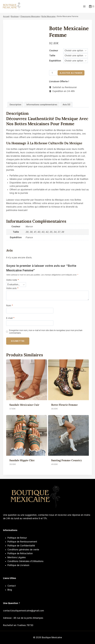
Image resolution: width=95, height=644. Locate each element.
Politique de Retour (17, 538)
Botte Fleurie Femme (64, 405)
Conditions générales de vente (23, 550)
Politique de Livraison (18, 565)
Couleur (54, 51)
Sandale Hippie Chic (22, 460)
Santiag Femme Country (67, 460)
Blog (10, 590)
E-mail (10, 318)
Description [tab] (15, 105)
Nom (10, 306)
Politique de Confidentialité (21, 546)
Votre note (12, 280)
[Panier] (92, 6)
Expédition (55, 61)
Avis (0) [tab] (66, 105)
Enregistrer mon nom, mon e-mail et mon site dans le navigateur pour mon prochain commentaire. (46, 332)
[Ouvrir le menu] (85, 6)
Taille (52, 56)
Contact (12, 586)
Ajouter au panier (71, 73)
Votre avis (12, 288)
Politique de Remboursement (22, 542)
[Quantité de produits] (53, 73)
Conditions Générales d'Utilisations (25, 561)
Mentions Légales (17, 557)
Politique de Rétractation (20, 553)
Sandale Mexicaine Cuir (24, 405)
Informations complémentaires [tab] (42, 105)
